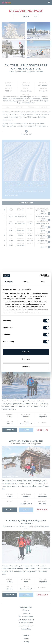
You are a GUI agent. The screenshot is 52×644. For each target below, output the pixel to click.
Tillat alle (26, 352)
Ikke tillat (26, 367)
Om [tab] (43, 282)
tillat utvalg (26, 359)
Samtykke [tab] (9, 282)
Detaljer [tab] (26, 282)
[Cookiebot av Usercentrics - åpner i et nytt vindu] (40, 275)
